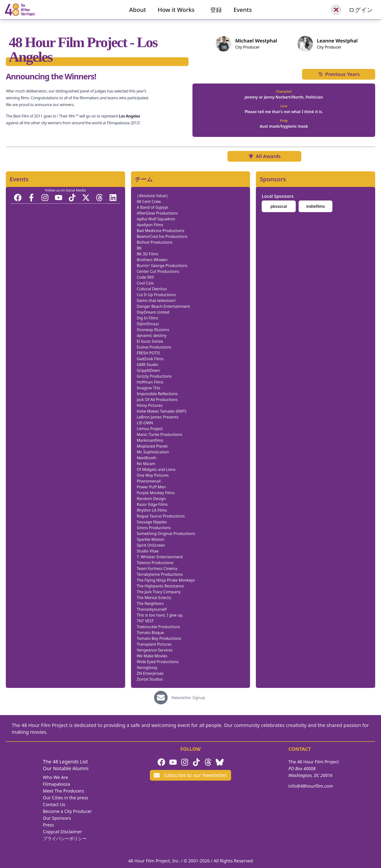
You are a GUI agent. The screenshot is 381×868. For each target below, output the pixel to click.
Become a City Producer (67, 811)
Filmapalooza (57, 784)
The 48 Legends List (65, 762)
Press (48, 825)
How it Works (176, 13)
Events (243, 13)
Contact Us (54, 804)
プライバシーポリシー (65, 838)
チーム (144, 179)
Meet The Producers (64, 791)
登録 (216, 13)
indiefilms (316, 206)
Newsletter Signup (188, 698)
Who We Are (56, 777)
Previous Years (339, 74)
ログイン (353, 13)
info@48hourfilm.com (311, 786)
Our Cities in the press (66, 798)
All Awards (264, 156)
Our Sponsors (57, 818)
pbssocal (279, 206)
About (138, 13)
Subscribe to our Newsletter (190, 775)
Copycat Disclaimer (63, 832)
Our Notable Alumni (66, 768)
